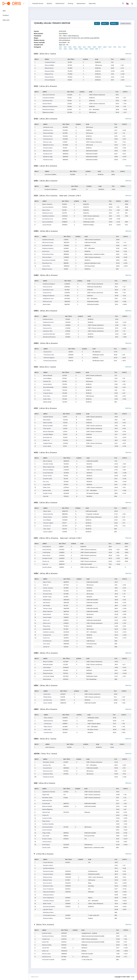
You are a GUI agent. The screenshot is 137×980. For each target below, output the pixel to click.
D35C (89, 47)
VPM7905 (66, 644)
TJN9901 (62, 567)
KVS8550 (65, 222)
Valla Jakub (47, 529)
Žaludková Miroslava (49, 337)
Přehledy (114, 23)
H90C (86, 49)
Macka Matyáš (48, 375)
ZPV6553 (65, 225)
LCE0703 (65, 517)
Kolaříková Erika (48, 160)
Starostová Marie (47, 827)
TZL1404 (65, 402)
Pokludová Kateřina (49, 892)
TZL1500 (65, 387)
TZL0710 (65, 529)
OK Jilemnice (96, 352)
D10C (61, 47)
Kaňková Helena (48, 918)
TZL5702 (66, 673)
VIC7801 (66, 629)
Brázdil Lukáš (47, 490)
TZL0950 (65, 139)
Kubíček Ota (47, 381)
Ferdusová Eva (47, 328)
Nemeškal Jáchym (49, 762)
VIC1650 (66, 774)
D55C (100, 47)
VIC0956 (65, 145)
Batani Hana (46, 210)
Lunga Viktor (47, 485)
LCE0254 (65, 216)
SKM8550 (68, 874)
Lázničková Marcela (49, 334)
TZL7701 (66, 606)
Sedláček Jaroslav (49, 632)
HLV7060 (67, 299)
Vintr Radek (46, 606)
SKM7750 (67, 242)
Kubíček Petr (47, 629)
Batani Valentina (47, 204)
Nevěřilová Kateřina (48, 216)
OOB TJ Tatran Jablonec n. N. (89, 567)
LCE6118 (63, 697)
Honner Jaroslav (48, 588)
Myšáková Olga (48, 157)
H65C (81, 49)
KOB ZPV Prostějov (89, 225)
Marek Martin (47, 614)
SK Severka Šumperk (93, 493)
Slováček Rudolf (48, 670)
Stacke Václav (48, 517)
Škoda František (48, 426)
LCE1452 (66, 792)
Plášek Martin (47, 697)
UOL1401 (65, 396)
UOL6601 (62, 558)
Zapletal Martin (48, 443)
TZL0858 (73, 174)
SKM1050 (65, 157)
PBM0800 (65, 514)
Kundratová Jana (48, 290)
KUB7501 (66, 620)
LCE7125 (66, 664)
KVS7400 (66, 676)
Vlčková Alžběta (49, 65)
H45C (71, 49)
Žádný (88, 667)
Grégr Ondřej (46, 833)
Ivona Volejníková (48, 898)
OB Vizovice (99, 65)
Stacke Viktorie (47, 104)
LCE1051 (65, 142)
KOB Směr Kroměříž (92, 151)
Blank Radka (47, 304)
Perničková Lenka (48, 871)
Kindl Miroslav (47, 641)
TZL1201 (65, 437)
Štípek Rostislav (48, 673)
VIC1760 (66, 827)
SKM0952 (66, 154)
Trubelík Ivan (46, 939)
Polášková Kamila (48, 322)
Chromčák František (48, 960)
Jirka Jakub (46, 644)
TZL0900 (66, 473)
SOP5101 (65, 724)
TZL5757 (71, 358)
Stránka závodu (125, 23)
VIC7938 (66, 594)
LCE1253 (70, 95)
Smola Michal (47, 547)
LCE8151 (66, 240)
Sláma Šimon (46, 555)
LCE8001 (62, 561)
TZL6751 (68, 334)
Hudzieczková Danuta (50, 361)
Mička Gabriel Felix (49, 467)
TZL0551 (64, 204)
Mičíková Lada (47, 302)
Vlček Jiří (46, 585)
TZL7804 (66, 626)
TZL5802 (65, 721)
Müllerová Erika (48, 877)
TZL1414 (64, 378)
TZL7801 (66, 597)
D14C (70, 47)
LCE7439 (66, 662)
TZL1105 (65, 423)
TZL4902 (64, 948)
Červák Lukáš (46, 848)
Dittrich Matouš (48, 461)
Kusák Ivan (46, 638)
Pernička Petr (47, 591)
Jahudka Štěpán (48, 434)
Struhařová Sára (48, 101)
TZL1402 (65, 399)
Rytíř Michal (47, 603)
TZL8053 (66, 245)
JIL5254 (71, 352)
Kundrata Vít (47, 526)
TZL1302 (65, 384)
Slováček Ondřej (48, 464)
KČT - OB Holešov (94, 109)
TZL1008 (66, 467)
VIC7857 (68, 880)
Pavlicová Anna (48, 287)
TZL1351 (70, 62)
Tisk (96, 23)
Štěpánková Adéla (48, 112)
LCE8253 (66, 257)
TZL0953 (65, 136)
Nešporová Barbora (49, 296)
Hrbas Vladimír (48, 718)
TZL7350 (67, 290)
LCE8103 (66, 623)
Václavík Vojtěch (48, 523)
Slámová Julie (47, 142)
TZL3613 (65, 732)
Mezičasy (128, 54)
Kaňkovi (91, 918)
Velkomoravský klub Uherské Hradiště (93, 936)
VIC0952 (65, 127)
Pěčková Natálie (47, 806)
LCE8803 (62, 552)
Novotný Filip (47, 765)
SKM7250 (67, 302)
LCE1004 (66, 487)
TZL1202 (65, 440)
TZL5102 (66, 647)
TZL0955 (65, 130)
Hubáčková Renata (48, 240)
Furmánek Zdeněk (49, 676)
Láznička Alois (48, 732)
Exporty (104, 23)
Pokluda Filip (46, 812)
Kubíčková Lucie (48, 127)
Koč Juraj (46, 482)
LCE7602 (62, 550)
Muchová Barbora (48, 222)
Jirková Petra (46, 266)
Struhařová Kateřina (49, 907)
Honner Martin (47, 384)
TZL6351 (68, 319)
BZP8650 (66, 254)
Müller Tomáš (47, 904)
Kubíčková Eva (46, 957)
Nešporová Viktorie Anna (50, 106)
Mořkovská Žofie (47, 800)
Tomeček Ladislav (48, 901)
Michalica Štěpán (48, 470)
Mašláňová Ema (48, 130)
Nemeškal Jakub (47, 798)
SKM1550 (66, 806)
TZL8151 (66, 269)
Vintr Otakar (47, 390)
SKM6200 (63, 703)
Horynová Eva (48, 352)
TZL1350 (70, 74)
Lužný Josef (47, 729)
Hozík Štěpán (47, 520)
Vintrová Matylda (50, 80)
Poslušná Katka (48, 148)
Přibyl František (48, 423)
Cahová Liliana (47, 842)
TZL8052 (65, 207)
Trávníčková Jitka (49, 355)
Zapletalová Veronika (49, 792)
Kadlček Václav (47, 933)
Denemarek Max (48, 514)
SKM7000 (66, 600)
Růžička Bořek (47, 402)
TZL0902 (66, 464)
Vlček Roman (47, 600)
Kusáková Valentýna (51, 189)
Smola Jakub (47, 446)
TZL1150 (70, 106)
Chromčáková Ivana (49, 915)
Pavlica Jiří (46, 620)
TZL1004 (66, 496)
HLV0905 (66, 490)
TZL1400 (65, 393)
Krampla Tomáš (47, 558)
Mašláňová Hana (48, 213)
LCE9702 (64, 939)
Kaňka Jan (46, 440)
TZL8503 (66, 617)
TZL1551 (70, 80)
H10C (110, 47)
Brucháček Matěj (48, 387)
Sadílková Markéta (48, 824)
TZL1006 (66, 482)
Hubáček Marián (48, 417)
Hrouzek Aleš (46, 803)
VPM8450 (67, 266)
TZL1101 (65, 434)
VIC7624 (66, 614)
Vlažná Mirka (47, 325)
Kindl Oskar (47, 396)
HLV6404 (66, 632)
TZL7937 (66, 635)
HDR (97, 49)
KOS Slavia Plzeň (90, 266)
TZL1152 (69, 101)
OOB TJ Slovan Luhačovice (97, 95)
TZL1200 (65, 420)
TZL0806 (65, 520)
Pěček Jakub (47, 511)
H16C (124, 47)
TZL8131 (61, 547)
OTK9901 (68, 904)
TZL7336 (66, 591)
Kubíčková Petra (48, 774)
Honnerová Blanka (48, 207)
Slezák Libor (47, 694)
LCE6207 (63, 694)
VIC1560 (66, 771)
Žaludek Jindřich (48, 865)
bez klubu (91, 886)
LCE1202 (66, 443)
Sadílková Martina (49, 868)
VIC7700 (66, 585)
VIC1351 (70, 65)
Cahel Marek (46, 552)
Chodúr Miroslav (48, 862)
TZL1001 (66, 476)
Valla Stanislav (50, 747)
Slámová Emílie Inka (49, 95)
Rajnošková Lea (47, 263)
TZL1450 (70, 68)
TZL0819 (65, 532)
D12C (65, 47)
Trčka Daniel (47, 429)
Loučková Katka (47, 818)
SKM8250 (64, 954)
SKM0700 (65, 511)
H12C (115, 47)
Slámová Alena (47, 257)
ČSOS (133, 977)
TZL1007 (66, 485)
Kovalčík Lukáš (47, 479)
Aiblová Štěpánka (47, 809)
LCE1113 (65, 426)
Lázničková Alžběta (51, 174)
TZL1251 (69, 98)
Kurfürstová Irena (47, 245)
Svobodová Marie (48, 895)
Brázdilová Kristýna (48, 109)
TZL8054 (68, 907)
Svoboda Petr (47, 635)
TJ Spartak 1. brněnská (92, 514)
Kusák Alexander (48, 473)
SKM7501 (66, 582)
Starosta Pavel (47, 594)
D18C (80, 47)
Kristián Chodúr (47, 839)
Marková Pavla (47, 880)
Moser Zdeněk (48, 703)
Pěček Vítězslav (48, 611)
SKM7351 (67, 304)
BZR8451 (66, 263)
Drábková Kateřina (48, 248)
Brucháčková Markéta (49, 260)
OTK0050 (68, 877)
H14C (120, 47)
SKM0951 (65, 160)
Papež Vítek (46, 795)
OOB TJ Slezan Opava (94, 724)
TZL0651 (74, 189)
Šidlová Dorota (49, 68)
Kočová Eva (46, 251)
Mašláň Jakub (47, 597)
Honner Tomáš (47, 476)
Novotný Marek (47, 567)
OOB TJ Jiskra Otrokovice (96, 877)
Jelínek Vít (46, 647)
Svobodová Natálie (48, 98)
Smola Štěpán (47, 378)
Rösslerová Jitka (48, 886)
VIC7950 (64, 957)
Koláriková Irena (48, 319)
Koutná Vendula (47, 830)
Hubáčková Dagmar (49, 284)
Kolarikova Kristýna (48, 936)
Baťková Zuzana (47, 269)
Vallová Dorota (49, 77)
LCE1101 (65, 429)
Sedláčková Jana (48, 299)
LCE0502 (62, 555)
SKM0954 (66, 151)
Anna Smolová (47, 883)
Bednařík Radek (48, 664)
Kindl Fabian (46, 845)
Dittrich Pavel (47, 582)
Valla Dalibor (47, 667)
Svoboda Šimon (48, 393)
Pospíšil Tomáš (48, 493)
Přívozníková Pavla (48, 254)
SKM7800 (66, 608)
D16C (75, 47)
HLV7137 (68, 901)
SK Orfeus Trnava (93, 729)
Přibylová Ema (49, 74)
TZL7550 (66, 251)
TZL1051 (65, 148)
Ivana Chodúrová (48, 889)
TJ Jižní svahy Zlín (89, 219)
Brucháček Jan (48, 437)
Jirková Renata (47, 225)
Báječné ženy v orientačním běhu (95, 254)
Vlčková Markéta (48, 133)
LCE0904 (66, 470)
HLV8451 (66, 248)
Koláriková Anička (48, 777)
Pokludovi (87, 812)
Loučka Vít (45, 815)
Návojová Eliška (49, 71)
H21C (61, 49)
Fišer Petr (46, 496)
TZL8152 (66, 260)
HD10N (92, 49)
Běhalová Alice (48, 151)
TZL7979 (64, 213)
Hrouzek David (47, 768)
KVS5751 (71, 361)
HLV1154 (70, 109)
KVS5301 (65, 718)
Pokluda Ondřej (47, 945)
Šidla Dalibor (47, 420)
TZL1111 (65, 446)
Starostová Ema (48, 771)
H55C (76, 49)
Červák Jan (46, 561)
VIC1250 (70, 112)
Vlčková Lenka (46, 954)
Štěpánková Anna (48, 145)
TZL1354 (70, 71)
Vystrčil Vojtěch (48, 532)
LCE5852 (68, 325)
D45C (95, 47)
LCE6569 (67, 284)
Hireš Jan (45, 564)
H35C (65, 49)
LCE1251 (70, 104)
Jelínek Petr (45, 948)
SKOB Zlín (98, 62)
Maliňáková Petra (48, 912)
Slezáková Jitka (48, 331)
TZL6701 (63, 700)
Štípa (90, 883)
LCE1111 (65, 417)
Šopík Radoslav (48, 721)
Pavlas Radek (47, 617)
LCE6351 (68, 331)
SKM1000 (66, 461)
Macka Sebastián (48, 432)
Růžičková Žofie (48, 136)
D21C (85, 47)
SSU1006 (66, 493)
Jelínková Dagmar (49, 358)
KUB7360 (67, 287)
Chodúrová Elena (50, 62)
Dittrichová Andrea (48, 242)
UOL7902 (66, 641)
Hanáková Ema (48, 154)
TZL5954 (68, 337)
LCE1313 (65, 375)
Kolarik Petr (45, 942)
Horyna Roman (47, 550)
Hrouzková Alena (48, 874)
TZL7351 (64, 210)
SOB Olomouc (90, 396)
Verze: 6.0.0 (35, 977)
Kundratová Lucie (48, 219)
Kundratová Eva (48, 139)
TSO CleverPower (91, 679)
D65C (105, 47)
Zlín (86, 839)
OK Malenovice (93, 871)
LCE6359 (67, 293)
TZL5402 (66, 670)
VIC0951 (65, 133)
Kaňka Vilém (47, 399)
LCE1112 (65, 432)
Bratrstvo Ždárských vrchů (93, 263)
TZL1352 (70, 77)
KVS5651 (71, 355)
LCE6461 (68, 328)
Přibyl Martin (47, 626)
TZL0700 (65, 526)
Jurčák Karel (48, 724)
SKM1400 (66, 768)
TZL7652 (67, 296)
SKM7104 (66, 611)
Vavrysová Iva (47, 293)
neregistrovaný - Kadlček (89, 933)
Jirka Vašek (46, 836)
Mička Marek (47, 679)
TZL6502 (66, 638)
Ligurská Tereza (48, 909)
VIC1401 (65, 381)
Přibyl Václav (46, 821)
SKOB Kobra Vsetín (89, 222)
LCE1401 (66, 762)
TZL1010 (66, 479)
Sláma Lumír (47, 623)
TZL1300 (65, 390)
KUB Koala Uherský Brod (94, 287)
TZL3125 (69, 747)
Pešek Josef (47, 487)
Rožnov (90, 898)
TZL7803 (66, 588)
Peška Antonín (48, 727)
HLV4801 (65, 727)
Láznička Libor (48, 700)
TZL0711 (64, 523)
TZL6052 (68, 322)
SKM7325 (66, 603)
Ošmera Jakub (47, 608)
